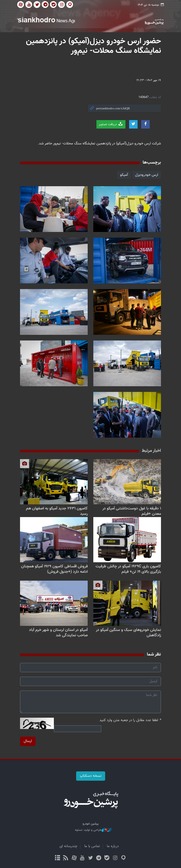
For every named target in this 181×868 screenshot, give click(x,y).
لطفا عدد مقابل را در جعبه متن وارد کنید (130, 720)
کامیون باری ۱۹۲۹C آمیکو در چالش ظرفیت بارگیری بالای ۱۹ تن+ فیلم (128, 569)
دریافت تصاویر (111, 124)
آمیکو (124, 175)
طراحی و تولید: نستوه (93, 830)
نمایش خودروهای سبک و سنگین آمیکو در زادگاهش (128, 633)
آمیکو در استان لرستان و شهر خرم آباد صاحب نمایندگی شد (58, 633)
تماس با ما (92, 846)
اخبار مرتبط (151, 451)
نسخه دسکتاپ (91, 776)
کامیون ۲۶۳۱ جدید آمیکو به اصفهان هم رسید (57, 511)
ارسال (28, 741)
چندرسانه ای (68, 846)
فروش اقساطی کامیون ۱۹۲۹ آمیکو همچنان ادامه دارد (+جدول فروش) (54, 569)
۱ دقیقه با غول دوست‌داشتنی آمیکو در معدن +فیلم (132, 511)
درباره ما (113, 846)
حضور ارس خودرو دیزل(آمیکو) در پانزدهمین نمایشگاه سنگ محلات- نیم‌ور (93, 46)
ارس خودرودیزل (147, 175)
